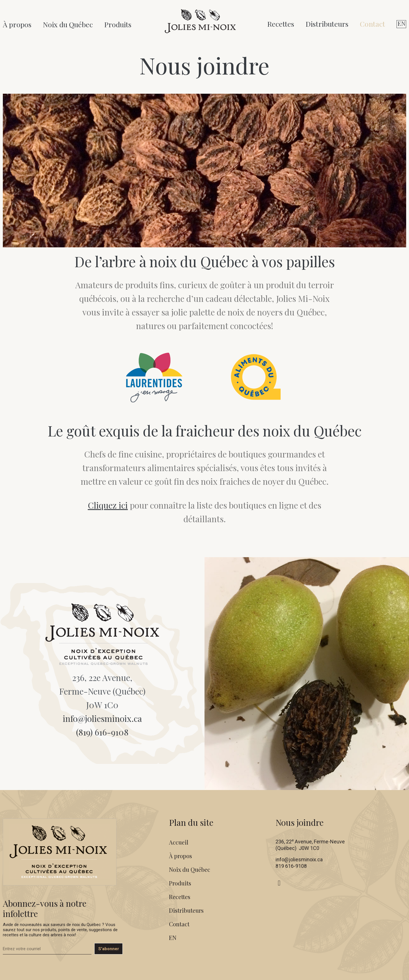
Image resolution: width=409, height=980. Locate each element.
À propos (17, 24)
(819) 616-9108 (102, 732)
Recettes (281, 24)
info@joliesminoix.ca (102, 718)
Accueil (179, 842)
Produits (118, 24)
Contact (373, 24)
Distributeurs (327, 24)
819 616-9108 (291, 866)
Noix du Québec (68, 24)
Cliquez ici (108, 505)
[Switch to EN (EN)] (401, 24)
